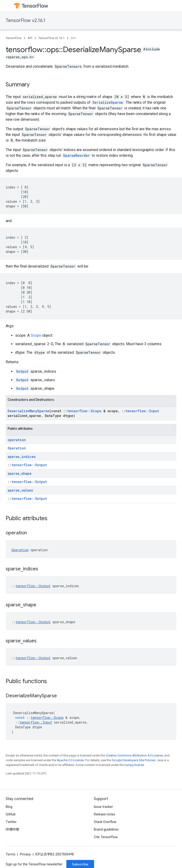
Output (22, 371)
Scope (36, 335)
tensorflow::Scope (84, 411)
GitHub (11, 814)
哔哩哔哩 (12, 829)
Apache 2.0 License (70, 760)
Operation (17, 448)
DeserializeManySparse (28, 411)
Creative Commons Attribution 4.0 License (134, 755)
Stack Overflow (105, 822)
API (30, 38)
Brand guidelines (106, 829)
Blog (9, 807)
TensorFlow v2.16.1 (25, 20)
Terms (11, 854)
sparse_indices (22, 457)
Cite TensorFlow (106, 837)
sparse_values (20, 490)
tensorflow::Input (142, 411)
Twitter (11, 822)
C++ (73, 38)
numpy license (134, 765)
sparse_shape (20, 473)
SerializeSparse (108, 102)
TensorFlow (14, 38)
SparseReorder (76, 155)
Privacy (25, 854)
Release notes (105, 814)
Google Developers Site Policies (134, 760)
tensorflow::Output (29, 465)
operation (17, 440)
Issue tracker (103, 807)
